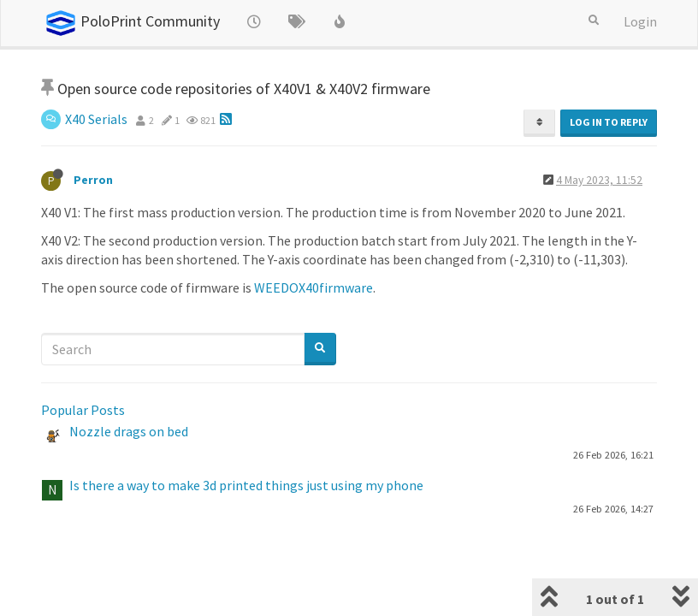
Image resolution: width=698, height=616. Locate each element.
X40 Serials (96, 119)
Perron (93, 180)
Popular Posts (83, 410)
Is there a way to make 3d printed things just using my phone (246, 485)
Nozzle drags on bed (129, 431)
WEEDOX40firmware (314, 287)
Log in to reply (609, 122)
